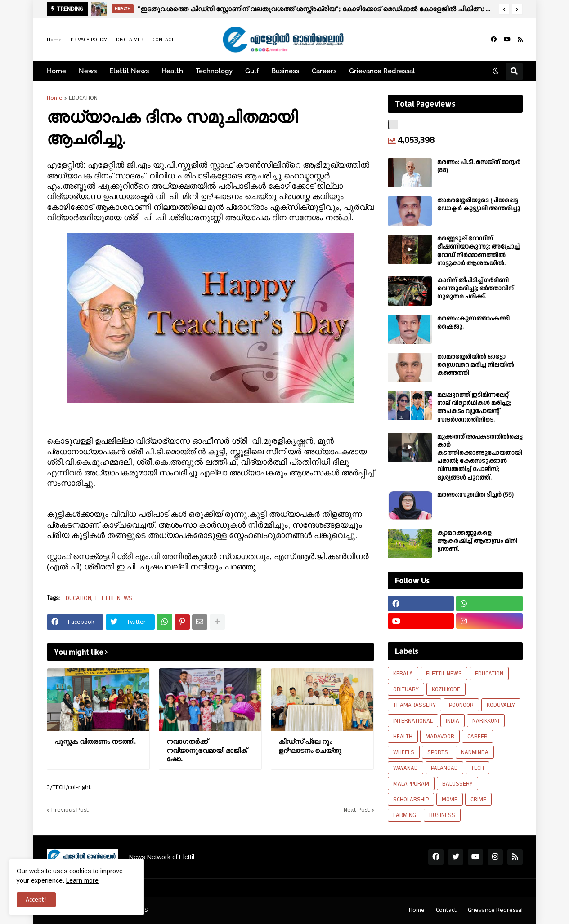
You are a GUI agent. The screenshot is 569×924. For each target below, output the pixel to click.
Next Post (357, 810)
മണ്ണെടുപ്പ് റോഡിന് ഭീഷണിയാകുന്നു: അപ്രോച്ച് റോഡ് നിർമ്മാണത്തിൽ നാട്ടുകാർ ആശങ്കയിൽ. (478, 251)
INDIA (453, 721)
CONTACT (163, 40)
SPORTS (438, 752)
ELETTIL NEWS (114, 598)
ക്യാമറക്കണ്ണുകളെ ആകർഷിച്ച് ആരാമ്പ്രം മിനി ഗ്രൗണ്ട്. (477, 541)
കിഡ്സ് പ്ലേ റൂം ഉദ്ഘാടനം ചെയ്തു (310, 746)
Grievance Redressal (495, 910)
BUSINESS (442, 815)
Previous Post (70, 810)
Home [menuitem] (56, 71)
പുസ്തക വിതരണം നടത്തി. (95, 741)
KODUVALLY (501, 705)
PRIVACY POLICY (89, 40)
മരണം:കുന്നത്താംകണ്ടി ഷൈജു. (473, 323)
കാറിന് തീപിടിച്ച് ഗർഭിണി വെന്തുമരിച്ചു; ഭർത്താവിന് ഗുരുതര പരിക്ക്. (475, 289)
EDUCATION (83, 98)
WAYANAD (405, 768)
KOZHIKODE (446, 689)
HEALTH (403, 737)
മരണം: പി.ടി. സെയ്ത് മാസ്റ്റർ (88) (479, 166)
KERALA (403, 674)
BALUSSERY (457, 784)
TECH (477, 768)
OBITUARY (406, 689)
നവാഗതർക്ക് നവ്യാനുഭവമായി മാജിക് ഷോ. (207, 750)
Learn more (82, 880)
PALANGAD (444, 768)
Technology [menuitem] (214, 71)
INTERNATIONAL (413, 721)
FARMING (405, 815)
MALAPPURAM (411, 784)
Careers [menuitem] (324, 71)
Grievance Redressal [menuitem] (382, 71)
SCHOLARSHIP (411, 800)
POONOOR (461, 705)
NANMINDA (475, 752)
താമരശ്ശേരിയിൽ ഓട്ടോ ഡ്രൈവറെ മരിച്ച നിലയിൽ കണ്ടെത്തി (476, 365)
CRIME (478, 800)
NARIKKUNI (486, 721)
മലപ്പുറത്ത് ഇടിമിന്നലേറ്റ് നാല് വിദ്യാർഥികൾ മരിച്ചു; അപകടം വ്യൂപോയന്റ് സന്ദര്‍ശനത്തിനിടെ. (474, 407)
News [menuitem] (88, 71)
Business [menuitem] (285, 71)
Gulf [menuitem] (252, 71)
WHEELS (404, 752)
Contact (446, 910)
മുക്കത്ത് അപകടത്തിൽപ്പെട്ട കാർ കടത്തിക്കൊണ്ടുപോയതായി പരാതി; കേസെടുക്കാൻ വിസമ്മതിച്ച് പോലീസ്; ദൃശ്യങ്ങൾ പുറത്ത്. (480, 457)
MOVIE (450, 800)
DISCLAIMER (130, 40)
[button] (504, 9)
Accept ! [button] (36, 900)
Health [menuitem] (172, 71)
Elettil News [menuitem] (129, 71)
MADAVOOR (440, 737)
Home (54, 40)
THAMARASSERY (414, 705)
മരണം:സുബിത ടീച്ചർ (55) (475, 495)
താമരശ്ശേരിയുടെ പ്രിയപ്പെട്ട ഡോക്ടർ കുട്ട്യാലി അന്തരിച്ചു (479, 204)
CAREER (477, 737)
